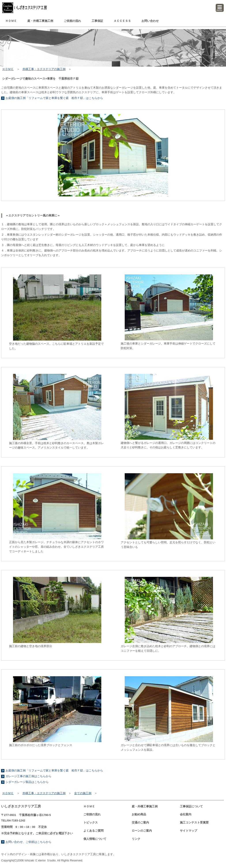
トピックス (91, 822)
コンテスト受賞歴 (194, 822)
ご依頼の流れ (72, 21)
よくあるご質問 (93, 831)
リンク (136, 839)
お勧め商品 (139, 814)
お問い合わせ (150, 21)
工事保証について (191, 806)
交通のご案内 (140, 822)
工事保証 (97, 21)
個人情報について (95, 839)
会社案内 (186, 814)
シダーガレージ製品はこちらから (27, 782)
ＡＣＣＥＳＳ (122, 21)
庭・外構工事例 (40, 21)
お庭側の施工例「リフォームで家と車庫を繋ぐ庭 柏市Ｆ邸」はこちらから (54, 98)
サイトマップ (188, 831)
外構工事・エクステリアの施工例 (44, 69)
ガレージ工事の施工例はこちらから (28, 776)
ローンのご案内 (142, 831)
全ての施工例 (83, 793)
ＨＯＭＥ (11, 21)
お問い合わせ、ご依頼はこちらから (28, 842)
